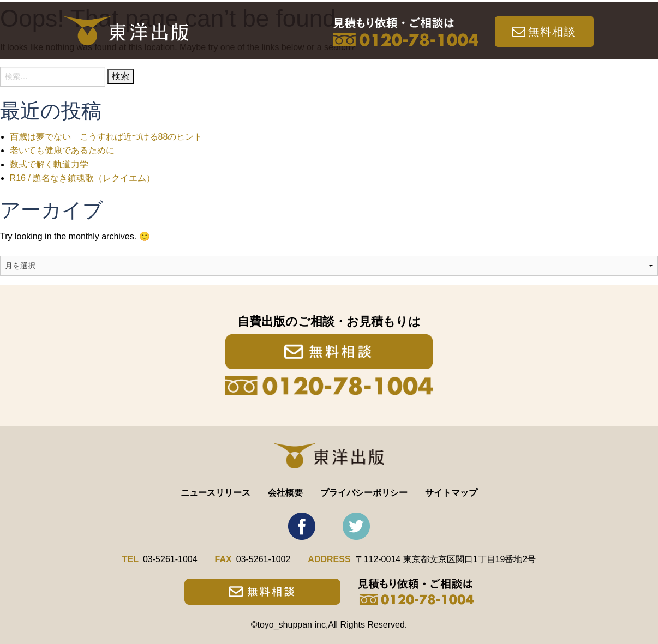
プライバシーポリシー (364, 493)
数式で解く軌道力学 (49, 164)
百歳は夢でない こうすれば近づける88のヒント (106, 137)
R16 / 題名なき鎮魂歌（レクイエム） (83, 178)
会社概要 (285, 493)
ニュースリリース (216, 493)
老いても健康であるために (62, 150)
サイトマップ (451, 493)
